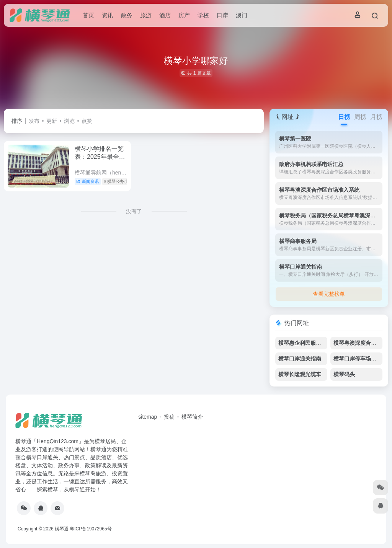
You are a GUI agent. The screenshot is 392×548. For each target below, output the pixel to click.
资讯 (108, 15)
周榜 (360, 117)
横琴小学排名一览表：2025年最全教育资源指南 (100, 157)
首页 (88, 15)
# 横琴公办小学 (118, 181)
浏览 (69, 121)
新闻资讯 (87, 181)
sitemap (148, 417)
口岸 (222, 15)
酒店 (165, 15)
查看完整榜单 (329, 294)
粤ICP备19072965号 (91, 529)
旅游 (146, 15)
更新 (52, 121)
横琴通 (62, 529)
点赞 (87, 121)
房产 (184, 15)
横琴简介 (192, 417)
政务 (127, 15)
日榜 (344, 117)
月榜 (376, 117)
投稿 (169, 417)
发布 (34, 121)
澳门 (242, 15)
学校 (203, 15)
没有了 (134, 211)
